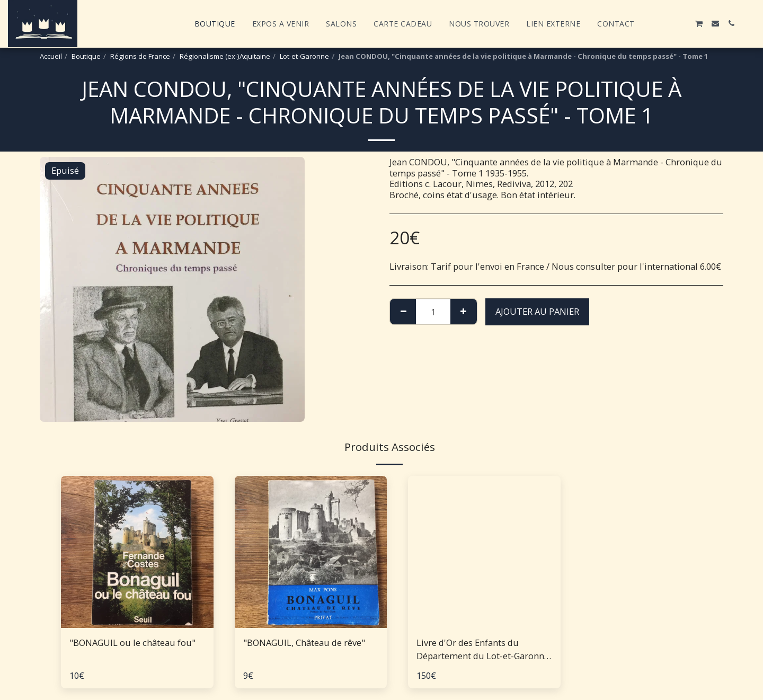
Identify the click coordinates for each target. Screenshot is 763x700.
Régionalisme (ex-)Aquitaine (225, 56)
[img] (137, 552)
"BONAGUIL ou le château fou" (132, 643)
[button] (651, 23)
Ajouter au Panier (537, 311)
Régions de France (140, 56)
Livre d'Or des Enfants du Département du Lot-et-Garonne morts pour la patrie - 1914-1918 (483, 650)
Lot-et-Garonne (304, 56)
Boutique (86, 56)
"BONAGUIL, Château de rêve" (304, 643)
